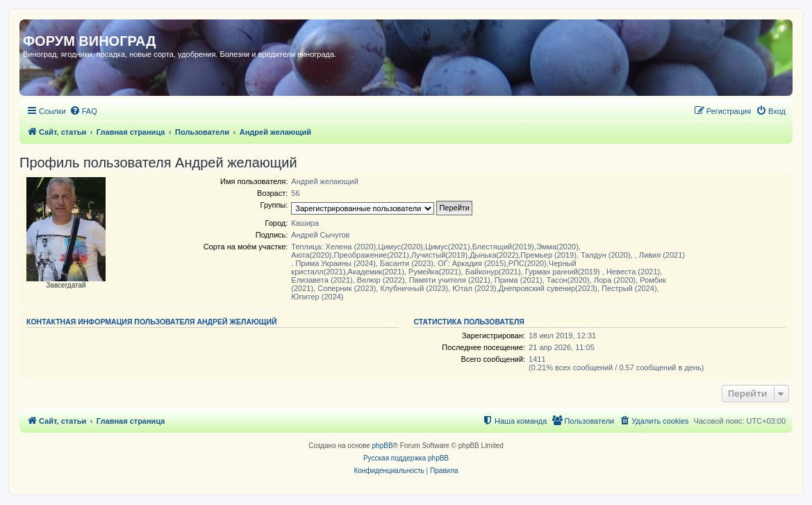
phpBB (383, 446)
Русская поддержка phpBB (406, 458)
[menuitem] (83, 111)
